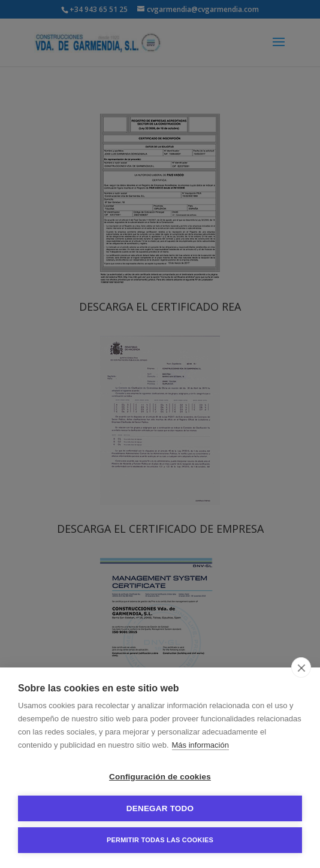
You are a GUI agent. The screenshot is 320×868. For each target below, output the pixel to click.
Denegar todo (160, 808)
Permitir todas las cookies (160, 840)
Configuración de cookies (160, 777)
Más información (200, 745)
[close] (301, 667)
